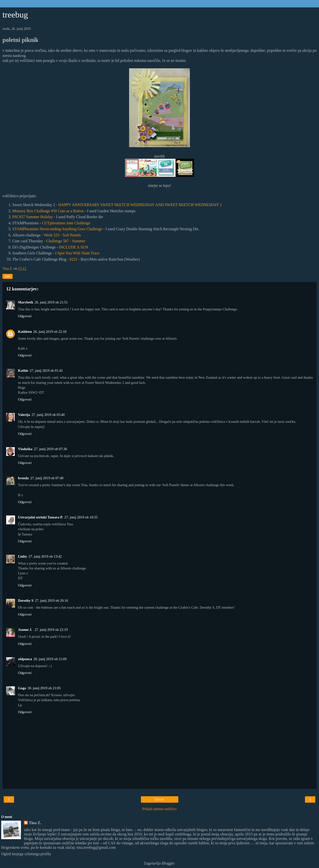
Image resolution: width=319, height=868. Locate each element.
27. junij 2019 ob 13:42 (45, 556)
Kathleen (25, 332)
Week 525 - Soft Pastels (62, 235)
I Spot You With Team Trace (77, 253)
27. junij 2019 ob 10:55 (81, 517)
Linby (23, 556)
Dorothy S (26, 601)
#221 (73, 259)
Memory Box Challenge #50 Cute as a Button (48, 211)
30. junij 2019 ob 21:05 (44, 688)
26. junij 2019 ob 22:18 (50, 332)
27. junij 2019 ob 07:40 (47, 478)
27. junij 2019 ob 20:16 (52, 601)
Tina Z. (35, 823)
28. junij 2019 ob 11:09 (50, 659)
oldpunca (25, 659)
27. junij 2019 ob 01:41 (46, 371)
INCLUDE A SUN (74, 247)
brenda (23, 478)
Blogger (168, 863)
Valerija (24, 415)
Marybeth (26, 302)
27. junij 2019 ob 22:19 (51, 630)
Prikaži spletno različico (159, 809)
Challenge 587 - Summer (66, 241)
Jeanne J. (25, 630)
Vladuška (25, 449)
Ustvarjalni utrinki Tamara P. (41, 517)
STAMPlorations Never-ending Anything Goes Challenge (57, 229)
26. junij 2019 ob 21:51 (51, 302)
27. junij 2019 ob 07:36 (50, 449)
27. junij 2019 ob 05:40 (48, 415)
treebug (15, 15)
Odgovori (25, 316)
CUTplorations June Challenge (66, 223)
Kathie (23, 371)
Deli (8, 276)
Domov (159, 799)
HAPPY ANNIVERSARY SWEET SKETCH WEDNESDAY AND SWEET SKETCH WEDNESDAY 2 (140, 205)
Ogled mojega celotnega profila (26, 854)
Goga (22, 688)
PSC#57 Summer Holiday (33, 217)
